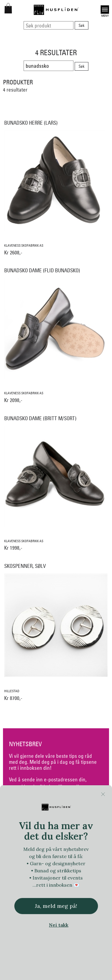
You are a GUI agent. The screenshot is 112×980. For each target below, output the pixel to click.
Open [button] (105, 10)
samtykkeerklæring (29, 801)
